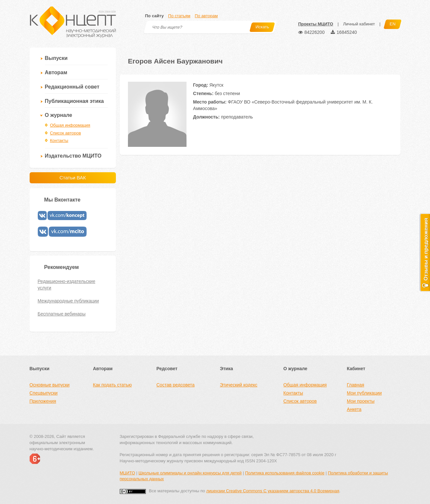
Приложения (43, 401)
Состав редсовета (176, 385)
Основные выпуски (50, 385)
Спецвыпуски (44, 393)
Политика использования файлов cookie (285, 473)
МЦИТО (127, 473)
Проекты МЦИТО (316, 24)
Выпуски (56, 58)
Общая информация (70, 125)
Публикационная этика (74, 101)
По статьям (179, 16)
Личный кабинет (359, 24)
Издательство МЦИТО (73, 156)
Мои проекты (361, 401)
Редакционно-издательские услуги (67, 285)
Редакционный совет (72, 87)
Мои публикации (364, 393)
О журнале (59, 115)
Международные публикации (68, 301)
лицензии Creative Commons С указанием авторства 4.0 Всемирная (273, 491)
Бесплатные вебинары (62, 314)
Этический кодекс (239, 385)
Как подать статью (112, 385)
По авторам (206, 16)
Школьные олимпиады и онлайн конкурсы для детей (190, 473)
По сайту (154, 16)
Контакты (59, 140)
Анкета (354, 409)
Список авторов (66, 133)
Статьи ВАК (73, 178)
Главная (356, 385)
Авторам (56, 72)
